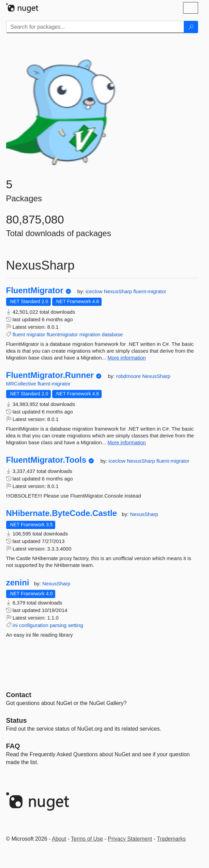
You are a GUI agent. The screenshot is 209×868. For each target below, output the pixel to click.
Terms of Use (87, 839)
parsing (58, 625)
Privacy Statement (130, 839)
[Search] (191, 27)
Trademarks (171, 839)
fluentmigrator (62, 334)
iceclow (95, 291)
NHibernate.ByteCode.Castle (62, 513)
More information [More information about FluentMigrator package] (127, 358)
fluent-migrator (150, 291)
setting (75, 625)
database (113, 334)
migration (90, 334)
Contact (19, 695)
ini (15, 625)
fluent (19, 334)
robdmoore (129, 376)
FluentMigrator (35, 290)
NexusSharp (118, 291)
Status (17, 720)
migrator (36, 334)
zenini (18, 583)
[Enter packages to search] (95, 27)
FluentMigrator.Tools (46, 460)
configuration (34, 625)
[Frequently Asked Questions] (13, 746)
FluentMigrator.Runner (50, 375)
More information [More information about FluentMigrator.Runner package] (127, 442)
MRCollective (22, 384)
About (59, 839)
